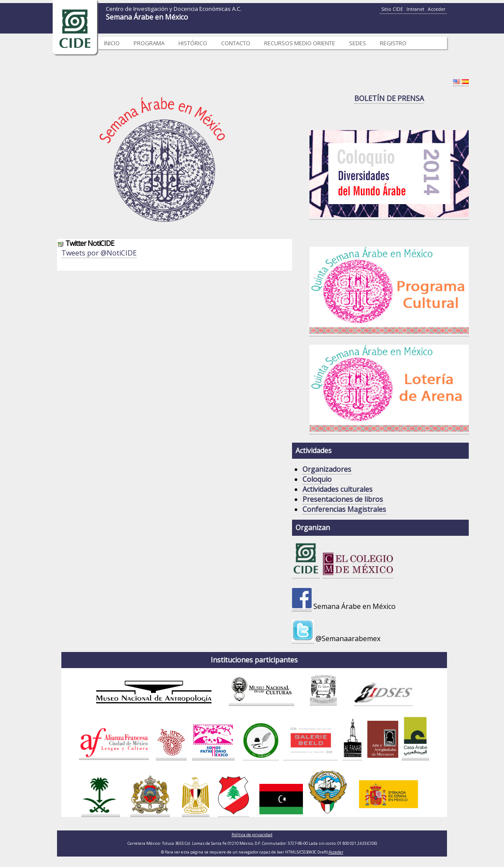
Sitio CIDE (392, 9)
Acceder (437, 9)
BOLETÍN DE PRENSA (389, 98)
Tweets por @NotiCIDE (99, 253)
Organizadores (327, 469)
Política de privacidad (252, 835)
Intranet (415, 9)
